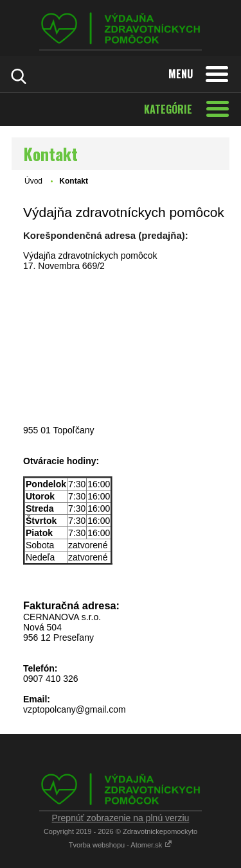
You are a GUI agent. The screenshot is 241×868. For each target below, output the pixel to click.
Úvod (33, 181)
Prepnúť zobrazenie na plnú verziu (121, 818)
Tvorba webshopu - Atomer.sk (121, 845)
